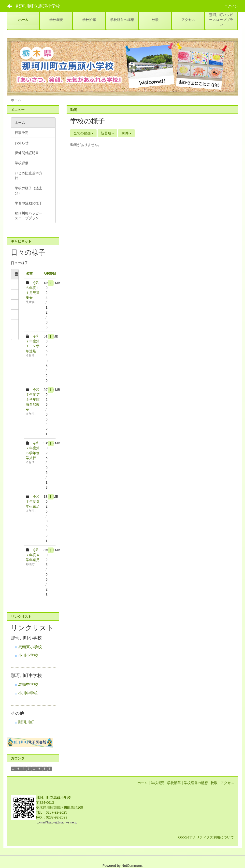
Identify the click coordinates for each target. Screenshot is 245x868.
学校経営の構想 (196, 783)
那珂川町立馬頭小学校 (38, 6)
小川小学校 (28, 655)
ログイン (231, 6)
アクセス (227, 783)
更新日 (51, 273)
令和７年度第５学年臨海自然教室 (33, 400)
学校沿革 (174, 783)
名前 (29, 273)
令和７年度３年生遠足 (33, 501)
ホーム (143, 783)
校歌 (214, 783)
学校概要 (158, 783)
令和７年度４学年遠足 (33, 555)
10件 (126, 133)
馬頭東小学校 (30, 647)
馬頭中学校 (28, 684)
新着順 (107, 133)
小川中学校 (28, 693)
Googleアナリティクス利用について (206, 837)
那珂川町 (26, 722)
